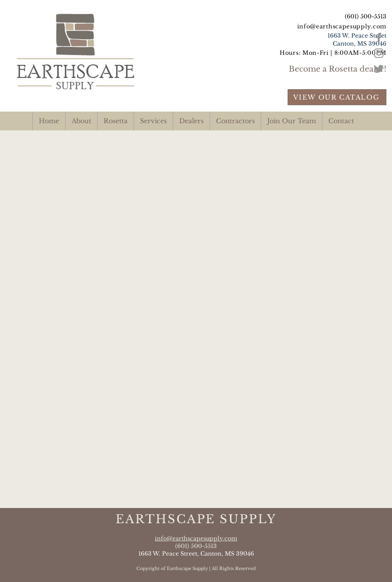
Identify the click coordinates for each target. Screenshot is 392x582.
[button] (153, 121)
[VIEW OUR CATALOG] (337, 97)
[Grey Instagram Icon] (379, 53)
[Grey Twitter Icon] (379, 69)
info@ (307, 26)
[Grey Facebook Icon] (379, 38)
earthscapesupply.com (351, 26)
